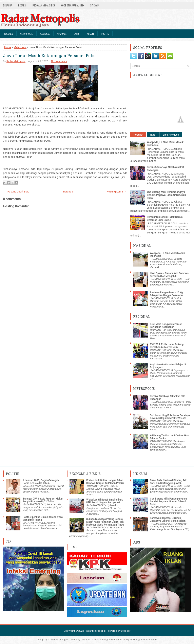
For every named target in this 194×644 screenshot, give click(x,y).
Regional (62, 34)
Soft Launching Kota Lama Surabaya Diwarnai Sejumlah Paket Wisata (170, 417)
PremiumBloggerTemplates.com (110, 640)
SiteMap (94, 5)
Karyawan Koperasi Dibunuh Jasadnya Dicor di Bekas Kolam (168, 520)
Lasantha (85, 640)
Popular (138, 135)
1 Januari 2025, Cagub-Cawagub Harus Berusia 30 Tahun (41, 482)
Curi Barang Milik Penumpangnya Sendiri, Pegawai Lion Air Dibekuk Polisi (166, 195)
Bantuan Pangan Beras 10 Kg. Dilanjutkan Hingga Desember (167, 294)
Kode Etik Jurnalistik (73, 5)
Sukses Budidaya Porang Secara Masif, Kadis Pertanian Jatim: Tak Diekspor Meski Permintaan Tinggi (105, 522)
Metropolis (26, 34)
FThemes (53, 640)
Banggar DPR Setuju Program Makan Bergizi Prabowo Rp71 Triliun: (43, 500)
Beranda (8, 5)
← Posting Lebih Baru (17, 192)
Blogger (126, 631)
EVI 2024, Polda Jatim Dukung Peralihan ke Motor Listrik (167, 346)
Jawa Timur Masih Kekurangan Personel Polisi (50, 55)
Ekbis (77, 34)
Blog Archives (171, 135)
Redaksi (22, 5)
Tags (153, 135)
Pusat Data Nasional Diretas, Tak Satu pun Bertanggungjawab (168, 482)
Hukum (90, 34)
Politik (105, 34)
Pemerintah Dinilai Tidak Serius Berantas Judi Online (165, 218)
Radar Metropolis (16, 61)
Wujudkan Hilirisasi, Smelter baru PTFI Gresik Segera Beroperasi (105, 501)
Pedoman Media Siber (44, 5)
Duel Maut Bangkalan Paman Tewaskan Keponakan (166, 326)
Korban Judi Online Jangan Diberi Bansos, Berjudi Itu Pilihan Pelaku (105, 482)
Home (8, 47)
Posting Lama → (117, 192)
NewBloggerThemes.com (143, 640)
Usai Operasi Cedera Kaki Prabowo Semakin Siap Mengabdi (169, 275)
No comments (59, 61)
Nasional (45, 34)
